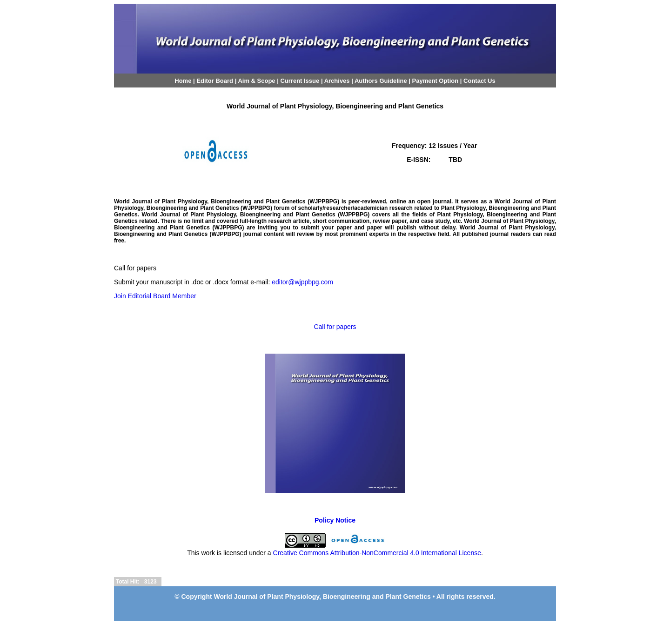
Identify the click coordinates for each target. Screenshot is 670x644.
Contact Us (479, 81)
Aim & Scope (257, 81)
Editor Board (215, 81)
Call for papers (335, 327)
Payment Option (435, 81)
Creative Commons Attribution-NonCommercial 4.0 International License (377, 553)
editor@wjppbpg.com (302, 282)
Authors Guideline (381, 81)
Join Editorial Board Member (155, 296)
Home (183, 81)
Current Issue (300, 81)
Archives (337, 81)
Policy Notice (335, 520)
